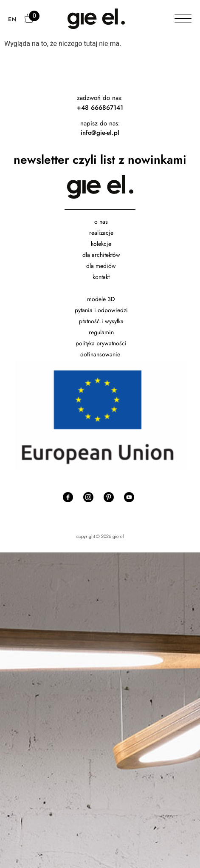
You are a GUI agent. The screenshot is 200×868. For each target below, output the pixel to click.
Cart (30, 22)
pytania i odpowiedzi (101, 310)
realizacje (101, 233)
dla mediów (101, 266)
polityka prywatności (101, 343)
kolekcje (101, 244)
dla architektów (101, 255)
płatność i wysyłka (101, 321)
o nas (101, 222)
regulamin (101, 332)
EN (12, 19)
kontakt (101, 277)
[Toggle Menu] (183, 19)
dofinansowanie (101, 354)
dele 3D (105, 299)
